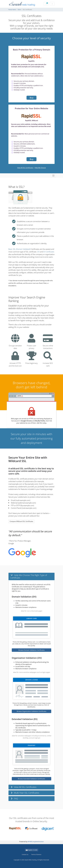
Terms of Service (36, 854)
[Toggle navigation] (53, 176)
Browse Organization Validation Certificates (32, 711)
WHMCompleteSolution (36, 842)
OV (38, 252)
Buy (32, 98)
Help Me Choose (40, 168)
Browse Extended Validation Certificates (31, 779)
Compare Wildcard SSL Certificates (21, 521)
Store (19, 10)
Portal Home (12, 10)
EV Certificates (49, 252)
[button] (31, 577)
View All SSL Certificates (25, 168)
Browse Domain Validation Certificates (32, 650)
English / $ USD (31, 850)
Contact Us (25, 854)
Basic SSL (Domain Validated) (19, 249)
